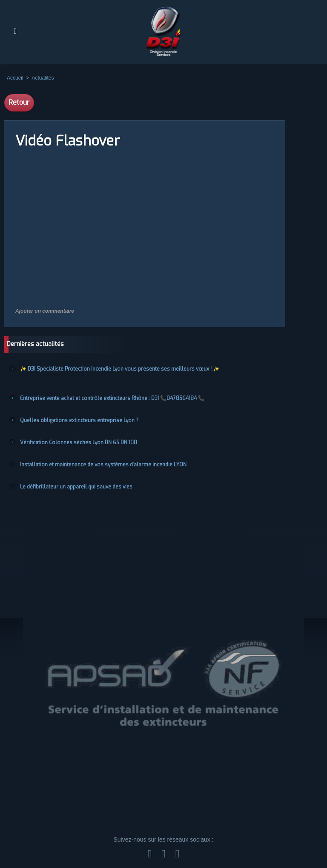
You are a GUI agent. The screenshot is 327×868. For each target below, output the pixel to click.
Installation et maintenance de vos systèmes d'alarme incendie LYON (103, 465)
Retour (19, 102)
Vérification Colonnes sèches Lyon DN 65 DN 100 (79, 443)
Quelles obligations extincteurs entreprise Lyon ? (79, 420)
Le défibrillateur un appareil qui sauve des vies (76, 487)
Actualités (43, 78)
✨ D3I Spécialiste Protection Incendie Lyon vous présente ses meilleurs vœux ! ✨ (120, 369)
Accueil (15, 78)
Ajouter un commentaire (45, 311)
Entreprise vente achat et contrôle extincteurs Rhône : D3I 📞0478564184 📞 (112, 398)
